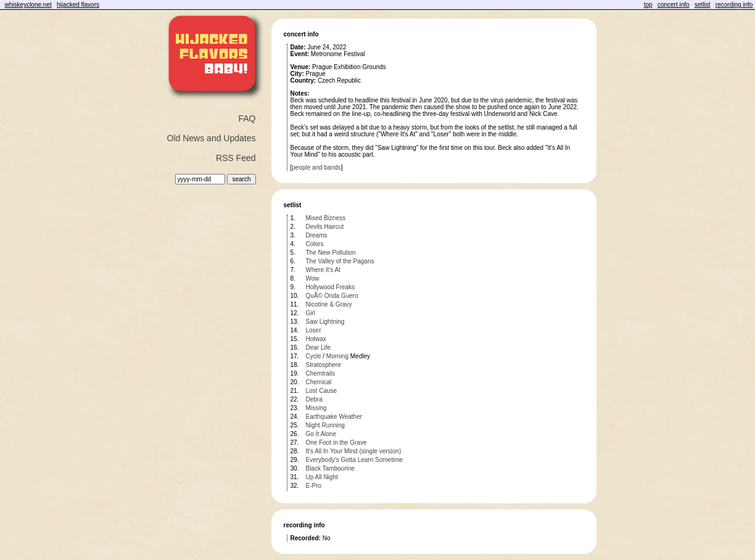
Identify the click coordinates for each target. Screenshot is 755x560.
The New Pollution (331, 253)
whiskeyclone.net (28, 5)
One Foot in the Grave (336, 443)
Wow (313, 278)
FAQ (247, 118)
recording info (734, 5)
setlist (703, 5)
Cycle (314, 356)
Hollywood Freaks (330, 287)
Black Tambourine (330, 468)
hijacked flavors (78, 5)
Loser (314, 330)
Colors (315, 244)
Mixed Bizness (326, 218)
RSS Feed (236, 158)
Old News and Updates (212, 138)
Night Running (325, 425)
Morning (337, 356)
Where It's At (323, 270)
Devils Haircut (325, 227)
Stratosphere (324, 365)
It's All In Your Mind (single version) (354, 451)
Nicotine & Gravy (329, 304)
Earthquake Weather (334, 417)
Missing (316, 408)
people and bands (316, 167)
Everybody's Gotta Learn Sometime (355, 460)
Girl (311, 313)
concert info (674, 5)
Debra (314, 399)
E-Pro (314, 486)
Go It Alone (321, 434)
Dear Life (319, 348)
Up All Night (322, 477)
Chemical (319, 382)
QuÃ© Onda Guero (332, 296)
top (648, 5)
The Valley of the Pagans (340, 261)
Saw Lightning (325, 322)
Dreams (317, 235)
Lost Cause (322, 391)
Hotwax (316, 339)
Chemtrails (321, 373)
